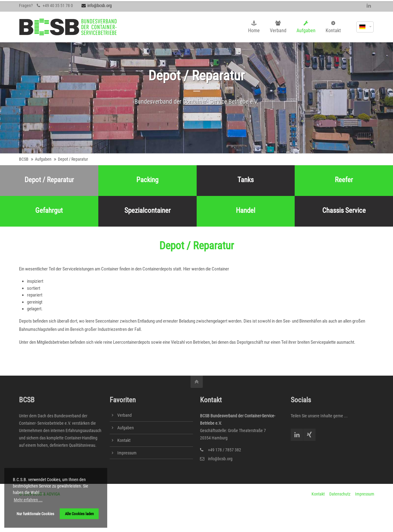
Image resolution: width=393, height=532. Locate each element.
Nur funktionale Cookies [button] (35, 514)
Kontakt (124, 440)
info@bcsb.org (97, 6)
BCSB (24, 159)
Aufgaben (43, 159)
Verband (125, 415)
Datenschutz (340, 494)
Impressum (127, 453)
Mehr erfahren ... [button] (28, 500)
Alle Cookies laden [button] (79, 514)
